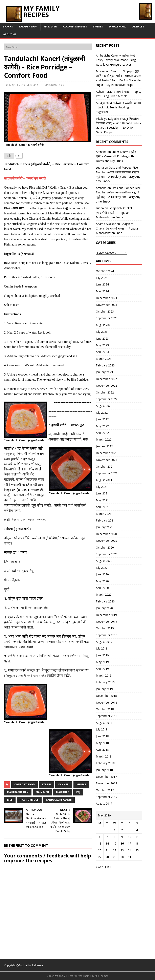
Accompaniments (75, 27)
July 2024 (102, 278)
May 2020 (102, 581)
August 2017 (104, 803)
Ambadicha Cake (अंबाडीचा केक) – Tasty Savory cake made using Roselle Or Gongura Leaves (117, 60)
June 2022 (102, 419)
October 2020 (105, 547)
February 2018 (105, 763)
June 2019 (102, 655)
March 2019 (104, 675)
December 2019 (106, 615)
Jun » (108, 867)
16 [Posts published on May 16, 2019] (122, 843)
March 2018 (104, 756)
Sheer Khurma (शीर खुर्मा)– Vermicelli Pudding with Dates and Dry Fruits (116, 156)
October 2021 (105, 466)
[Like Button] (9, 156)
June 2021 (102, 493)
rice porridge (29, 800)
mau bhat (63, 792)
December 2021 (106, 453)
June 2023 (102, 338)
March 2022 (104, 439)
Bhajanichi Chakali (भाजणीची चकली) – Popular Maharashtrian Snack (114, 213)
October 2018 (105, 709)
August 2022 (104, 406)
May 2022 (102, 426)
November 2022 (106, 386)
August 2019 (104, 642)
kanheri (64, 784)
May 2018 (102, 743)
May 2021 (102, 500)
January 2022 (104, 446)
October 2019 (105, 628)
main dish (42, 792)
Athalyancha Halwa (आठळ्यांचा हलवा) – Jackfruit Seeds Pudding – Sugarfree (118, 107)
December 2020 (106, 534)
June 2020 (102, 574)
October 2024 (105, 271)
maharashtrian (18, 792)
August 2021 (104, 480)
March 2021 (104, 514)
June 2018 (102, 736)
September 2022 (107, 399)
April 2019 (102, 669)
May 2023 (102, 345)
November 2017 (106, 783)
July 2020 (102, 568)
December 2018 (106, 696)
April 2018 (102, 750)
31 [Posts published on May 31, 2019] (130, 857)
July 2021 (102, 487)
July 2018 (102, 729)
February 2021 (105, 520)
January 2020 (104, 608)
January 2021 (104, 527)
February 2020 (105, 601)
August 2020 (104, 561)
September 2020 (107, 554)
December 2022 (106, 379)
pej (78, 792)
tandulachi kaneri (59, 800)
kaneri (47, 784)
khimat (81, 784)
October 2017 (105, 790)
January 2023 (104, 372)
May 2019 (102, 662)
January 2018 (104, 770)
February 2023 (105, 365)
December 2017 (106, 777)
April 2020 (102, 588)
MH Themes (102, 976)
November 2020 (106, 541)
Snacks (8, 27)
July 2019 (102, 648)
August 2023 (104, 325)
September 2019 (107, 635)
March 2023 (104, 359)
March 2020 (104, 594)
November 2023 (106, 305)
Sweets (98, 27)
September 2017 (107, 797)
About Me (10, 34)
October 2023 (105, 311)
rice (10, 800)
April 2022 (102, 433)
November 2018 (106, 702)
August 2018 (104, 723)
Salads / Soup (28, 27)
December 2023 (106, 298)
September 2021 (107, 473)
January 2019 (104, 689)
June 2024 (102, 284)
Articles (138, 27)
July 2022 (102, 413)
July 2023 (102, 332)
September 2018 (107, 716)
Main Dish (50, 27)
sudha (34, 85)
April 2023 (102, 352)
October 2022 (105, 392)
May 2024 (102, 291)
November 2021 (106, 460)
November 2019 (106, 622)
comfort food (25, 784)
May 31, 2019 (17, 85)
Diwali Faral (118, 27)
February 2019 (105, 682)
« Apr (99, 867)
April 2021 (102, 507)
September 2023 (107, 318)
